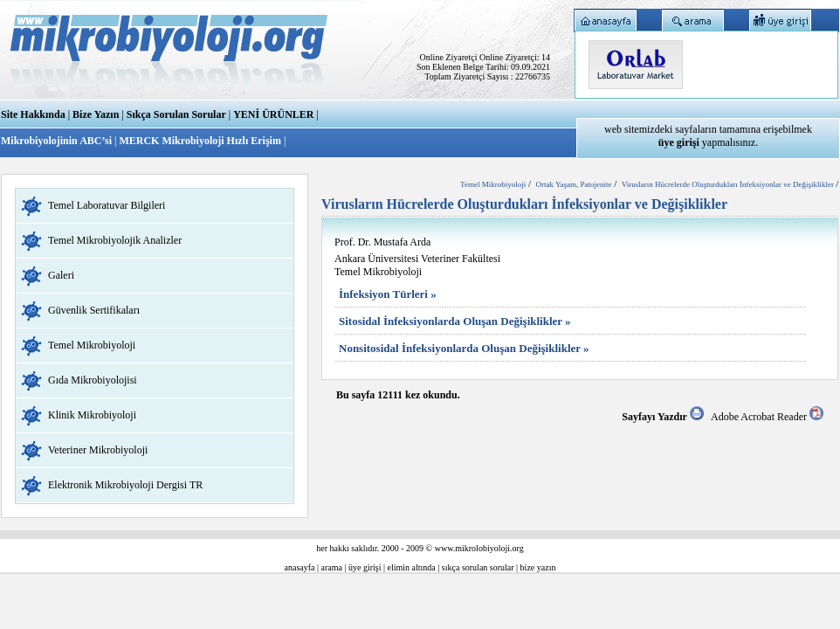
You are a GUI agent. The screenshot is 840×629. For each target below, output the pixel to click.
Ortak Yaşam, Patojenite (573, 184)
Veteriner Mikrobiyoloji (98, 450)
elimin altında (412, 567)
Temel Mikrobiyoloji (92, 345)
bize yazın (538, 567)
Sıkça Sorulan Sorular (176, 114)
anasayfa (300, 567)
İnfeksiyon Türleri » (388, 294)
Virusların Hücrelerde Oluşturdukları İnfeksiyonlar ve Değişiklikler (729, 184)
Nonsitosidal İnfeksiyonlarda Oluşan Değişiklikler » (464, 348)
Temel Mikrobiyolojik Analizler (115, 240)
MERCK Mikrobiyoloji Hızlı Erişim (200, 141)
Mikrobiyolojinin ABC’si (58, 141)
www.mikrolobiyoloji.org (479, 548)
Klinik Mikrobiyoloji (92, 415)
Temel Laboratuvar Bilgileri (107, 205)
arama (332, 567)
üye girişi (365, 567)
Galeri (61, 275)
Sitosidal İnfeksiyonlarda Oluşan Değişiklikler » (455, 321)
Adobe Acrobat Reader (767, 417)
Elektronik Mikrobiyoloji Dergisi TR (125, 485)
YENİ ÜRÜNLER (273, 114)
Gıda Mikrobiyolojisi (93, 380)
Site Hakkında (33, 114)
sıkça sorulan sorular (478, 567)
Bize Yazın (96, 114)
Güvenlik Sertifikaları (94, 310)
